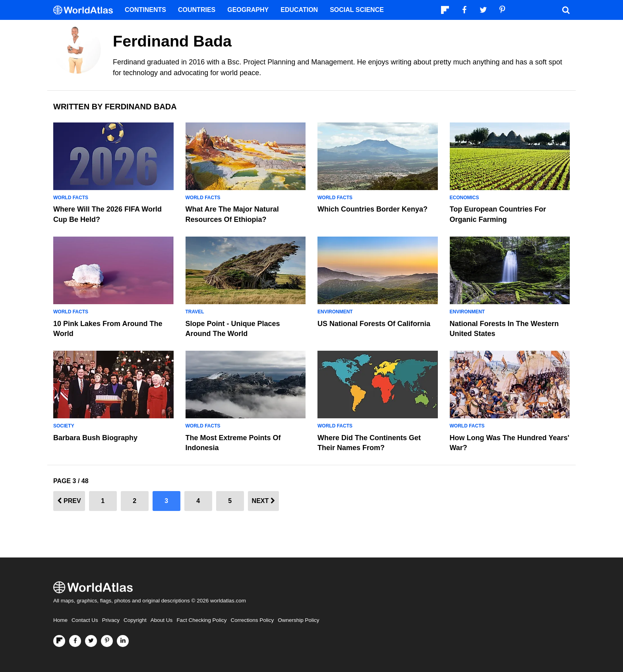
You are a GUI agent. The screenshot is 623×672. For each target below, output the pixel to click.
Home (60, 620)
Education (299, 10)
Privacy (111, 620)
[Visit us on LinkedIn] (123, 641)
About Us (162, 620)
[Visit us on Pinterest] (107, 641)
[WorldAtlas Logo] (86, 10)
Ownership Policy (298, 620)
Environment (335, 312)
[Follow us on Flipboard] (59, 641)
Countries (197, 10)
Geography (248, 10)
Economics (464, 198)
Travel (195, 312)
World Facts (71, 198)
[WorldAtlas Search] (566, 10)
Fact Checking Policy (201, 620)
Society (64, 426)
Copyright (135, 620)
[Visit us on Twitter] (91, 641)
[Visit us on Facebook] (75, 641)
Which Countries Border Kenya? (372, 209)
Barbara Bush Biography (95, 438)
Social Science (357, 10)
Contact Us (85, 620)
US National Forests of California (374, 324)
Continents (145, 10)
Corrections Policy (252, 620)
